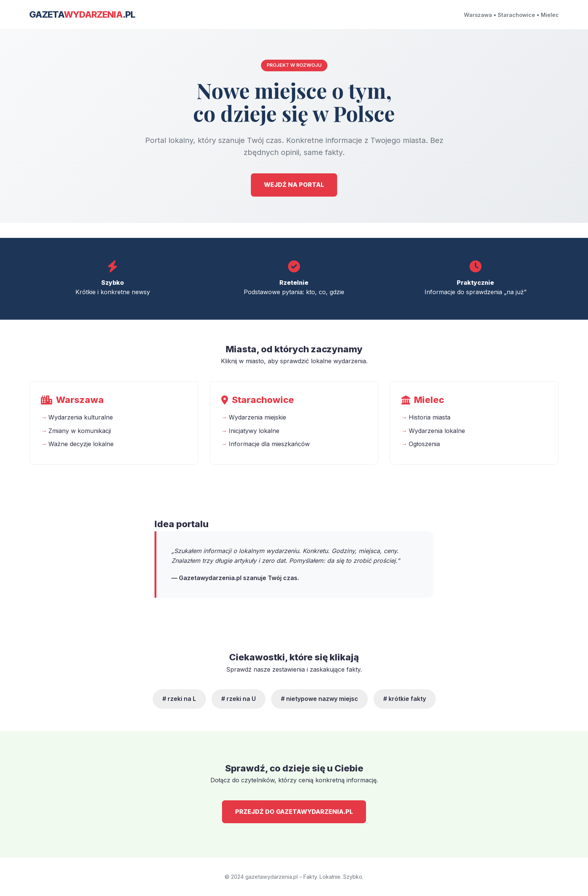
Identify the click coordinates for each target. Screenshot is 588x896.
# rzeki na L (179, 699)
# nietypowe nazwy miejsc (319, 699)
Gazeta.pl (82, 14)
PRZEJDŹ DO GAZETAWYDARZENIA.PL (294, 812)
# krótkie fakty (405, 699)
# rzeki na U (238, 699)
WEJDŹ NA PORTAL (294, 185)
